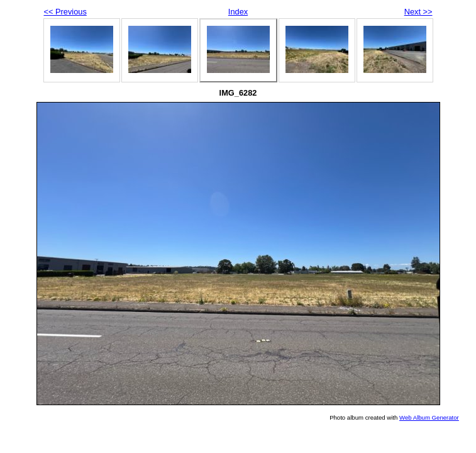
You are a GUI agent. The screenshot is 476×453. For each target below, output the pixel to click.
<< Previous (65, 12)
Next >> (418, 12)
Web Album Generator (429, 417)
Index (238, 12)
